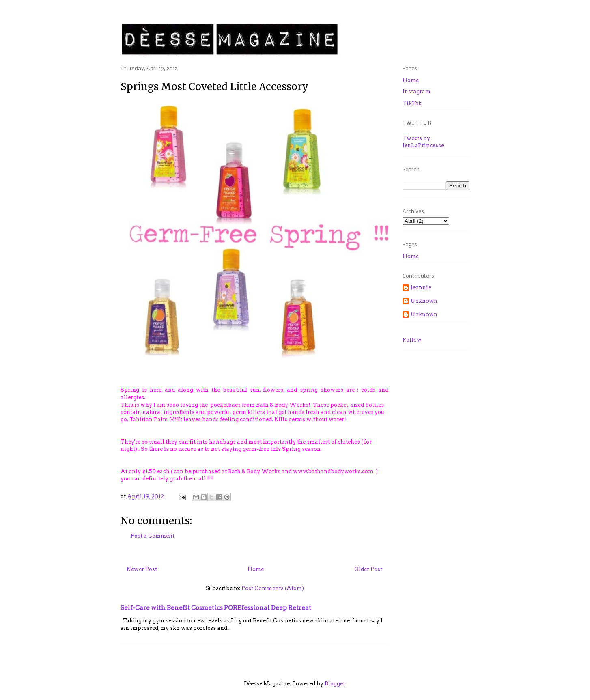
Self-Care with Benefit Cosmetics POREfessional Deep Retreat (216, 608)
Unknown (424, 301)
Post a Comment (153, 536)
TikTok (412, 103)
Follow (412, 340)
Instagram (417, 92)
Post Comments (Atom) (273, 588)
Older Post (368, 569)
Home (256, 569)
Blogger (335, 684)
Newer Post (142, 569)
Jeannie (421, 288)
